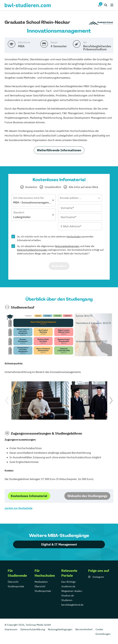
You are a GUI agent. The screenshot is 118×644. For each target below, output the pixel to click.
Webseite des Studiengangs (87, 496)
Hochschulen (74, 236)
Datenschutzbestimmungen (32, 250)
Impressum (11, 629)
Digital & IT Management (59, 544)
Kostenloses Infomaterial (29, 496)
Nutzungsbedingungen (67, 246)
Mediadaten (41, 582)
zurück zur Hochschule (19, 508)
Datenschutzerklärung (33, 629)
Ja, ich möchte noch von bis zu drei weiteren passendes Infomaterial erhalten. (55, 238)
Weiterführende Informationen (59, 150)
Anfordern (59, 266)
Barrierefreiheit (84, 629)
